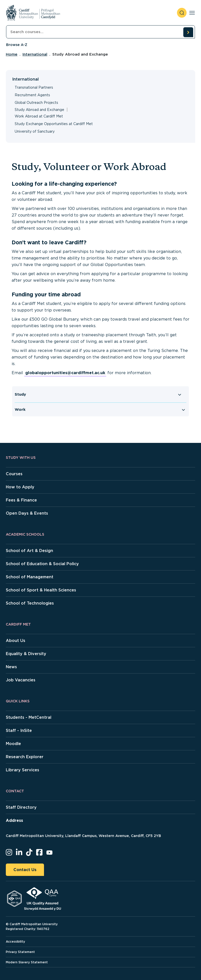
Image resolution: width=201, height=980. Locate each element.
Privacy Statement (20, 952)
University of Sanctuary (35, 131)
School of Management (30, 577)
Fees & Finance (21, 500)
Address (14, 820)
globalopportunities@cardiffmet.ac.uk (65, 373)
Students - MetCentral (29, 717)
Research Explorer (25, 757)
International (35, 54)
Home (12, 54)
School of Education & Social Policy (42, 564)
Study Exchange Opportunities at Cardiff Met (54, 124)
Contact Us (25, 870)
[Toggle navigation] (192, 13)
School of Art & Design (29, 551)
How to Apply (20, 487)
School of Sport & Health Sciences (41, 590)
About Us (16, 641)
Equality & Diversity (26, 654)
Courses (14, 474)
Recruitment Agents (32, 95)
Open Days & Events (27, 513)
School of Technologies (30, 603)
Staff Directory (21, 807)
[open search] (182, 13)
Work (20, 410)
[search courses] (188, 32)
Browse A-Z (17, 45)
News (11, 667)
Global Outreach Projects (36, 103)
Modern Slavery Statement (27, 962)
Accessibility (15, 941)
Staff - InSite (19, 731)
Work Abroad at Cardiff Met (39, 116)
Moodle (13, 744)
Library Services (23, 770)
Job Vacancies (21, 680)
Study (20, 394)
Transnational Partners (34, 87)
